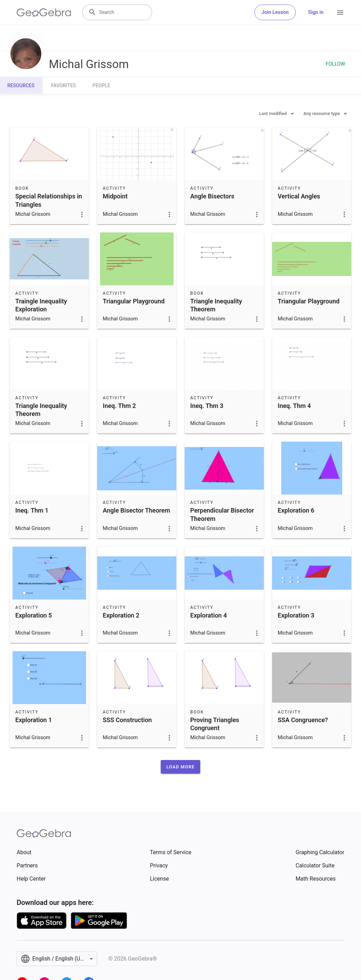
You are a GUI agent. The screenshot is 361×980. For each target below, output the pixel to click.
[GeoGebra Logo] (44, 13)
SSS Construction (127, 720)
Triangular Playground (134, 301)
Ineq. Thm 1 (32, 510)
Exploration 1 (34, 720)
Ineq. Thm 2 (119, 406)
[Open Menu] (340, 13)
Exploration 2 (121, 615)
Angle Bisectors (212, 196)
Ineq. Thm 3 (207, 406)
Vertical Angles (299, 196)
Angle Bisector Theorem (136, 510)
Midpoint (115, 196)
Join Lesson (275, 12)
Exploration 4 (209, 615)
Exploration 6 (296, 510)
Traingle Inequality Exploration (41, 305)
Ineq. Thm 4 (294, 406)
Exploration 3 (296, 615)
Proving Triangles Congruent (215, 724)
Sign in (316, 12)
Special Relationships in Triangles (49, 200)
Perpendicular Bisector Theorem (222, 514)
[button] (180, 767)
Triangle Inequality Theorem (216, 305)
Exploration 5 (34, 615)
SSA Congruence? (303, 720)
